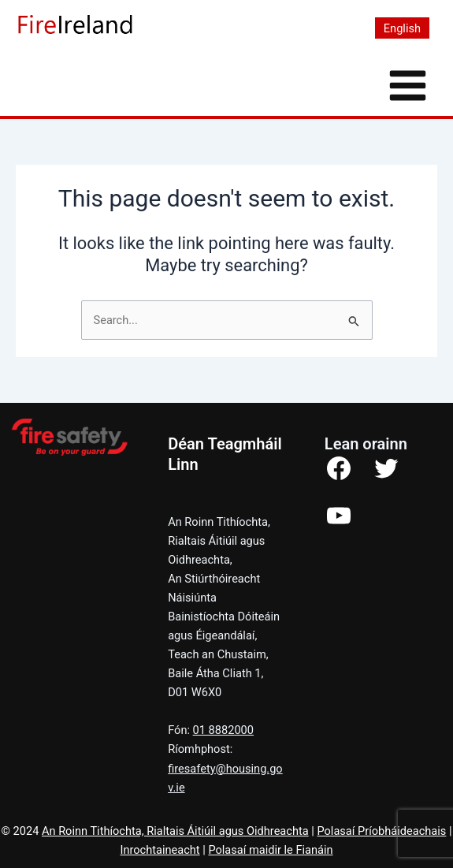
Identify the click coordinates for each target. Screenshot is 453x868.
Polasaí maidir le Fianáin (270, 850)
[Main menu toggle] (408, 86)
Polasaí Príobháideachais (381, 831)
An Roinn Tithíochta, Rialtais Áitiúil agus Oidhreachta (175, 831)
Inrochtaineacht (160, 850)
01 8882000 (223, 730)
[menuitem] (402, 28)
